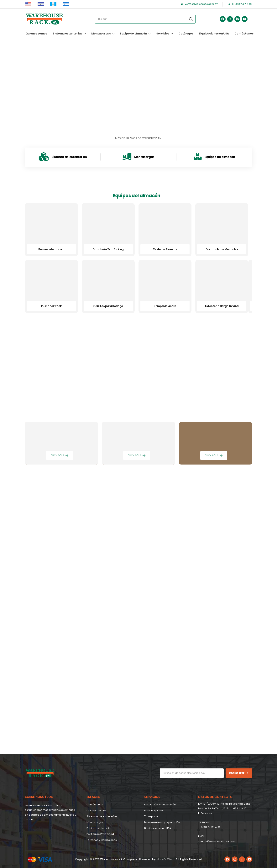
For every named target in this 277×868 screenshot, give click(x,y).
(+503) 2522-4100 (209, 827)
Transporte (151, 816)
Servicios (163, 34)
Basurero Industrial (51, 249)
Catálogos (186, 34)
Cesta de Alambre (165, 249)
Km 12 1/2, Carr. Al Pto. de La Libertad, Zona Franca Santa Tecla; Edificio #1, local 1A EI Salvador (224, 808)
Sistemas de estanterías (102, 816)
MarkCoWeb (165, 859)
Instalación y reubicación (160, 805)
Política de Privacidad (100, 834)
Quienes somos (96, 811)
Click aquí (57, 455)
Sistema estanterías (67, 34)
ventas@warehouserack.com (217, 841)
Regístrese (237, 773)
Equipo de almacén (133, 34)
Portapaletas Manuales (222, 249)
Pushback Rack (51, 306)
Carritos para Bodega (108, 306)
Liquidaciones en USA (214, 34)
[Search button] (191, 19)
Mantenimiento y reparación (162, 822)
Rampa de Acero (165, 306)
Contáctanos (244, 34)
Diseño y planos (154, 811)
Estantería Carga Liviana (222, 306)
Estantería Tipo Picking (108, 249)
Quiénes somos (36, 34)
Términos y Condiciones (102, 840)
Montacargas (101, 34)
